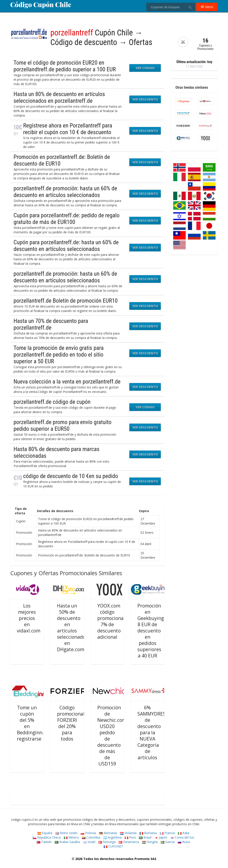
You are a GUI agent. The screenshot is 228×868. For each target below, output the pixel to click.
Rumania (148, 833)
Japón (161, 837)
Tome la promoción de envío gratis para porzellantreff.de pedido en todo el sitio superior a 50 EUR (59, 355)
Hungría (150, 842)
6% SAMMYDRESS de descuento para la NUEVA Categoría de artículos (153, 733)
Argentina (112, 837)
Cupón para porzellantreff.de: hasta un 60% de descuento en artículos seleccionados (66, 246)
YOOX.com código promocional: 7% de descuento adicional (112, 621)
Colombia (91, 837)
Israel (89, 842)
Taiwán (44, 842)
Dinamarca (129, 842)
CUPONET (113, 846)
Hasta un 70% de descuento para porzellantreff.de (51, 324)
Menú (207, 7)
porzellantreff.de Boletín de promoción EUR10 (66, 301)
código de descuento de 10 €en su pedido (71, 476)
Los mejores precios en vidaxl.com (29, 618)
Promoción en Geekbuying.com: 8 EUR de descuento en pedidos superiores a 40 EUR (157, 631)
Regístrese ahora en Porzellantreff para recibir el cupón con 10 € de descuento (68, 129)
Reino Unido (66, 833)
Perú (130, 837)
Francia (167, 833)
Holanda (128, 833)
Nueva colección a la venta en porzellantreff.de (67, 382)
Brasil (145, 837)
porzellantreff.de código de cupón (52, 402)
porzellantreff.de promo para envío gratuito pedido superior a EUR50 (63, 425)
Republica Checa (47, 837)
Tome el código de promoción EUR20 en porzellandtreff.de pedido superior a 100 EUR (65, 66)
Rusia (184, 842)
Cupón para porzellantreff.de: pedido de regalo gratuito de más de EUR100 (67, 219)
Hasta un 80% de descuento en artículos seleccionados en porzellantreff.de (59, 97)
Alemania (108, 833)
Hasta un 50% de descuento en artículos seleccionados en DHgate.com (72, 628)
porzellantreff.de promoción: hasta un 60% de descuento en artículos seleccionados (65, 192)
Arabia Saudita (67, 842)
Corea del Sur (182, 837)
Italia (184, 833)
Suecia (168, 842)
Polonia (88, 833)
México (71, 837)
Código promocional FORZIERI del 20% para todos (71, 723)
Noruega (107, 842)
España (45, 833)
